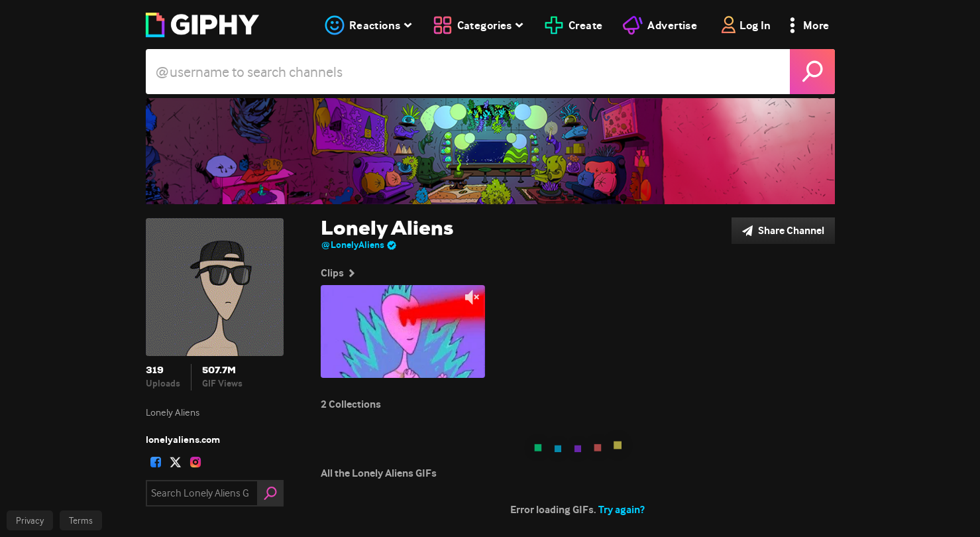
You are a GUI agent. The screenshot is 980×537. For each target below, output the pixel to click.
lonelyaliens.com (183, 440)
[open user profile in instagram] (195, 462)
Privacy (30, 520)
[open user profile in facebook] (156, 462)
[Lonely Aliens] (490, 151)
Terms (81, 520)
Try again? (622, 509)
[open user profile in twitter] (176, 462)
